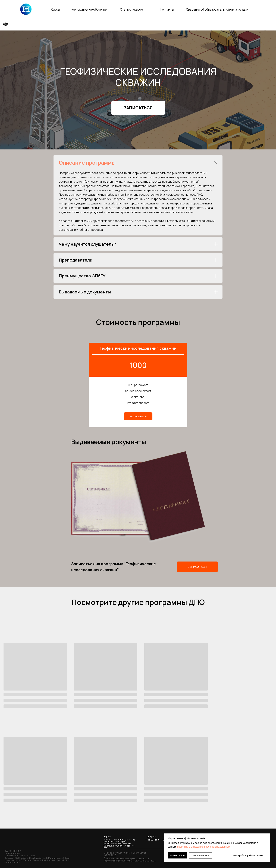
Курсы (55, 9)
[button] (138, 108)
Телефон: (151, 836)
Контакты (167, 9)
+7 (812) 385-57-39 (155, 839)
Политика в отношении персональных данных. (204, 847)
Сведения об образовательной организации (217, 9)
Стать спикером (131, 9)
